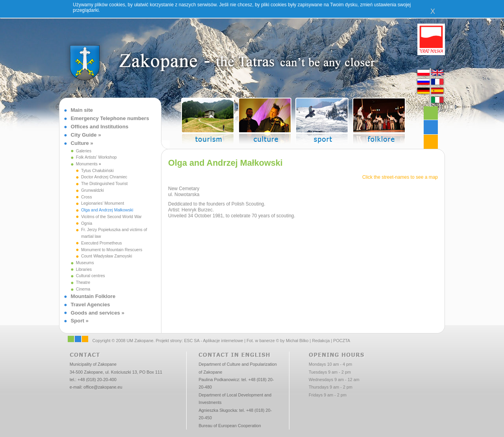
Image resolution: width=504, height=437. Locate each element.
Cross (87, 197)
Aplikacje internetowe (223, 341)
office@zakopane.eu (103, 387)
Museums (85, 263)
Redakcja (321, 341)
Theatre (83, 282)
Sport (78, 321)
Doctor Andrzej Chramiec (104, 177)
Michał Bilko (297, 341)
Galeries (84, 151)
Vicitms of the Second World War (111, 217)
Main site (82, 110)
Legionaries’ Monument (103, 203)
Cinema (83, 289)
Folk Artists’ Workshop (96, 157)
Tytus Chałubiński (97, 170)
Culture (80, 143)
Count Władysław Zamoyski (107, 256)
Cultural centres (91, 276)
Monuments (87, 164)
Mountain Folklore (93, 296)
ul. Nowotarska (184, 194)
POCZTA (342, 341)
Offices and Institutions (100, 127)
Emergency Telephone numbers (110, 118)
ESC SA (192, 341)
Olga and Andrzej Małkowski (107, 210)
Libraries (84, 269)
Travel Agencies (91, 305)
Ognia (87, 223)
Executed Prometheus (102, 243)
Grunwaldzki (93, 190)
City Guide (84, 135)
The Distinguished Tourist (104, 183)
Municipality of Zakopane (93, 364)
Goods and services (95, 313)
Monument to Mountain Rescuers (112, 250)
